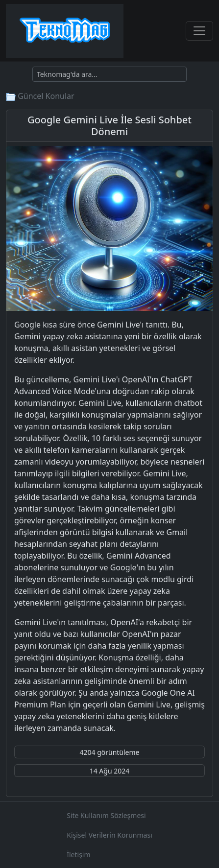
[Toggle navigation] (199, 31)
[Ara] (109, 74)
